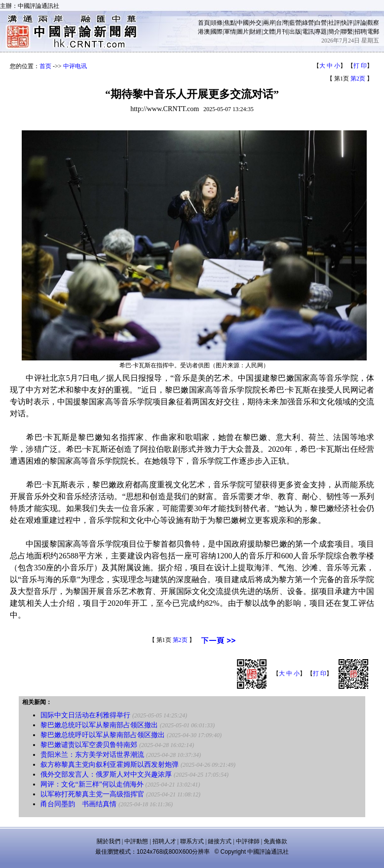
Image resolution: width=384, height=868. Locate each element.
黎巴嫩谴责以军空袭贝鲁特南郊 (89, 745)
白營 (321, 23)
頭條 (217, 23)
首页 (45, 66)
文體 (269, 32)
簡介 (334, 32)
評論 (360, 23)
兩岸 (269, 23)
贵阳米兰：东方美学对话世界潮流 (92, 755)
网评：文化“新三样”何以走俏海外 (92, 784)
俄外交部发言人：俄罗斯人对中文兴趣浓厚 (106, 774)
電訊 (308, 32)
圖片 (243, 32)
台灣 (282, 23)
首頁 (204, 23)
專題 (321, 32)
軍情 (230, 32)
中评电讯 (75, 66)
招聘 (360, 32)
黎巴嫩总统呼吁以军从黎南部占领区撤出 (103, 735)
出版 (295, 32)
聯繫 (347, 32)
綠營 (308, 23)
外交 (256, 23)
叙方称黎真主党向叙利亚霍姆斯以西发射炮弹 (110, 765)
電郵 (373, 32)
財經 (256, 32)
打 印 (360, 66)
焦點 (230, 23)
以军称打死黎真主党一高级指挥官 (92, 794)
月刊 (282, 32)
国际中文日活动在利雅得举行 (85, 715)
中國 (243, 23)
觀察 (373, 23)
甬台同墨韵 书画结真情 (78, 804)
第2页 (358, 79)
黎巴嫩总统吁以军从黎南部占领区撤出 (99, 725)
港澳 (204, 32)
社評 (334, 23)
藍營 (295, 23)
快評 (347, 23)
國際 (217, 32)
